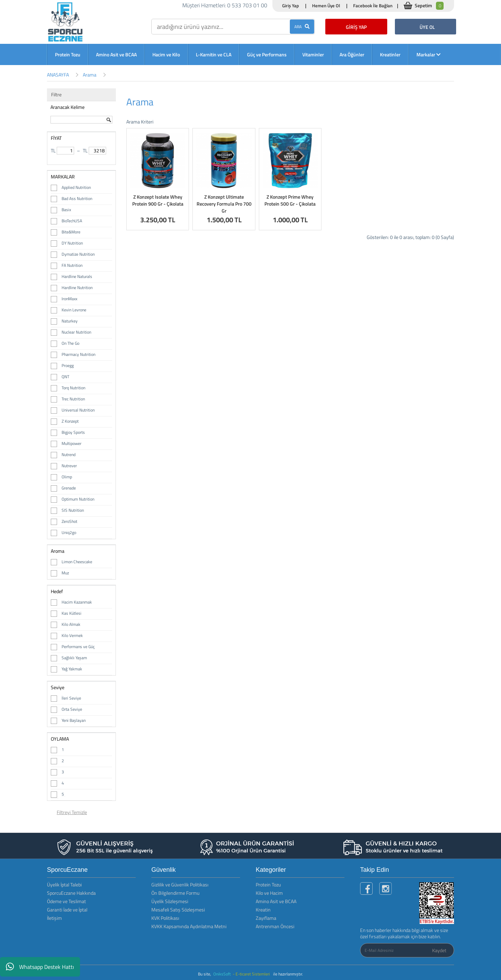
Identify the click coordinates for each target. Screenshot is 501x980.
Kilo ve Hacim (269, 893)
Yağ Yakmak (72, 669)
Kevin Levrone (74, 310)
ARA (302, 27)
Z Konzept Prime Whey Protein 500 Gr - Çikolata (290, 200)
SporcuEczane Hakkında (71, 893)
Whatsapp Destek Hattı (40, 967)
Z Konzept (70, 421)
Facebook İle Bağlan (373, 6)
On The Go (70, 343)
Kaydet (439, 950)
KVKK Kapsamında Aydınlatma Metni (189, 926)
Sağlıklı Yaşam (74, 658)
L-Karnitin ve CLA (214, 54)
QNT (65, 377)
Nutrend (69, 455)
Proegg (68, 365)
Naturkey (70, 321)
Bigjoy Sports (73, 432)
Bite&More (71, 232)
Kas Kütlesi (71, 613)
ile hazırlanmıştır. (288, 974)
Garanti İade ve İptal (67, 910)
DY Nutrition (72, 243)
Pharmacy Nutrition (78, 354)
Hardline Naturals (77, 276)
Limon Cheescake (77, 562)
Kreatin (263, 910)
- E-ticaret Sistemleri (252, 974)
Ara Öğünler (352, 54)
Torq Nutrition (73, 388)
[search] (233, 27)
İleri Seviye (71, 698)
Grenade (69, 488)
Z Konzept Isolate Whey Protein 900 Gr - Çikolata (158, 200)
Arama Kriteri (140, 122)
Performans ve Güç (78, 647)
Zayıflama (266, 918)
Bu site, (205, 974)
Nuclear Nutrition (76, 332)
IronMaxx (69, 299)
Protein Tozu (68, 54)
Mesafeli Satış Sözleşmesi (178, 910)
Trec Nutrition (73, 399)
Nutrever (69, 466)
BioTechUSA (72, 221)
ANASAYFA (58, 75)
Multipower (71, 443)
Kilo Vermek (72, 635)
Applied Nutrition (76, 187)
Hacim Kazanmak (77, 602)
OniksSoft (222, 974)
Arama (90, 75)
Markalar (428, 54)
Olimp (67, 477)
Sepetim (429, 6)
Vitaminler (313, 54)
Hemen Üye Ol (326, 6)
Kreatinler (390, 54)
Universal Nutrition (78, 410)
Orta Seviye (72, 709)
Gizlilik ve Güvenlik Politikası (180, 885)
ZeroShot (69, 521)
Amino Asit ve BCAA (116, 54)
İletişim (54, 918)
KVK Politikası (165, 918)
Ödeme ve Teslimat (66, 901)
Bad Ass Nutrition (77, 198)
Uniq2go (69, 532)
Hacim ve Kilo (166, 54)
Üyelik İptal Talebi (64, 885)
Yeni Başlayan (74, 720)
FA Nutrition (72, 265)
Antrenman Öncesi (275, 926)
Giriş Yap (291, 6)
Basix (66, 210)
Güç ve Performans (267, 54)
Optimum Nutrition (78, 499)
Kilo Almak (71, 624)
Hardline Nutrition (77, 288)
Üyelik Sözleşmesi (170, 901)
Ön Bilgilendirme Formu (175, 893)
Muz (65, 573)
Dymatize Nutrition (78, 254)
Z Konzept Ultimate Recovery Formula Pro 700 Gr (224, 204)
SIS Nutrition (73, 510)
